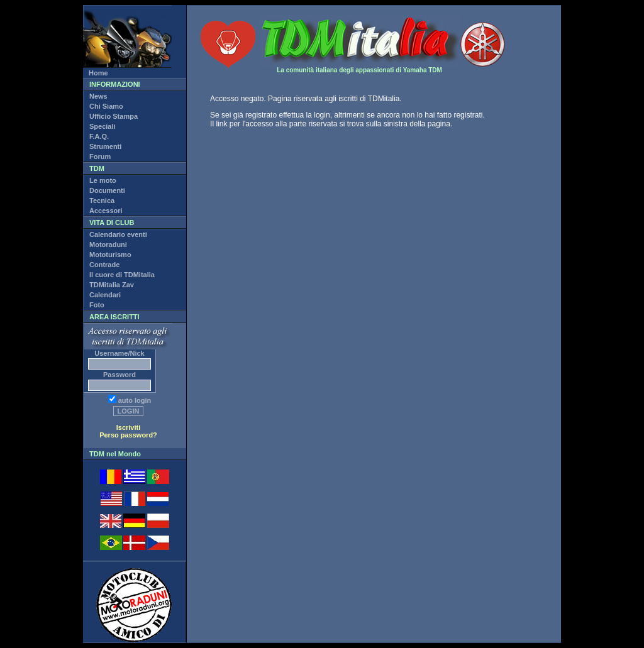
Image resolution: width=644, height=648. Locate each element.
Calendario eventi (118, 234)
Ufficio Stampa (114, 116)
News (98, 96)
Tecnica (102, 200)
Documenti (107, 190)
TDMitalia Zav (112, 285)
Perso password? (128, 435)
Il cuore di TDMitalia (122, 275)
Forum (100, 157)
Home (98, 73)
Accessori (106, 211)
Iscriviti (129, 427)
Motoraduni (108, 244)
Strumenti (105, 146)
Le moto (103, 180)
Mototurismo (110, 255)
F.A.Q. (99, 136)
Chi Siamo (106, 106)
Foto (97, 305)
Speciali (103, 126)
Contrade (104, 265)
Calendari (105, 295)
